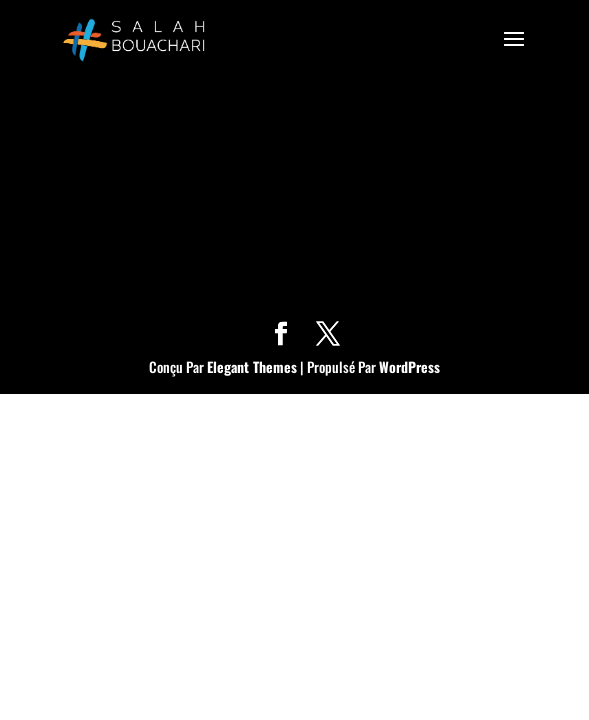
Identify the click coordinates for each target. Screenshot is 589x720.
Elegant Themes (252, 366)
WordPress (409, 366)
